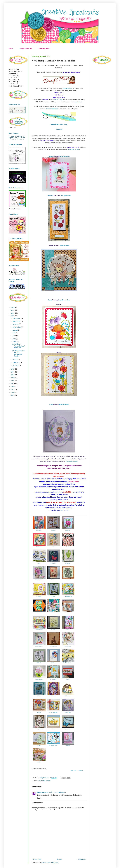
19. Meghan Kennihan (39, 630)
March (15, 360)
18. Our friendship (68, 613)
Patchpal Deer (65, 245)
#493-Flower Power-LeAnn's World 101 (19, 346)
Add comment (38, 803)
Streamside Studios (52, 109)
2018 (13, 381)
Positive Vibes (65, 156)
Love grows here (65, 196)
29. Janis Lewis (53, 679)
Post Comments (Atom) (50, 863)
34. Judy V (39, 712)
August (15, 330)
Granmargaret (42, 792)
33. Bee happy (68, 696)
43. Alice (39, 762)
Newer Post (37, 859)
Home (11, 48)
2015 (13, 389)
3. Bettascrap (68, 530)
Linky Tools (73, 770)
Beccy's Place (67, 88)
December (17, 318)
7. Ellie (39, 563)
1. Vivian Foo (39, 530)
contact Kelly (58, 100)
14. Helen (53, 596)
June (14, 336)
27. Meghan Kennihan (68, 663)
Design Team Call (26, 48)
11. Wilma (53, 580)
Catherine (50, 196)
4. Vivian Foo (39, 547)
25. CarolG (39, 663)
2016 (13, 386)
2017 (13, 384)
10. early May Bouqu (39, 580)
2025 (13, 310)
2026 (13, 307)
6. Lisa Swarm (68, 547)
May (14, 339)
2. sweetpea (53, 530)
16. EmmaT (39, 613)
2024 (13, 313)
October (16, 324)
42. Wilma (68, 746)
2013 (13, 395)
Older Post (82, 859)
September (17, 327)
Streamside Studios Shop (59, 124)
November (17, 321)
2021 (13, 372)
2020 (13, 375)
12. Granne (68, 580)
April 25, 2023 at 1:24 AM (57, 792)
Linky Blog (81, 770)
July (14, 333)
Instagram (59, 129)
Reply (39, 798)
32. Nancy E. (53, 696)
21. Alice (68, 630)
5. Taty (53, 547)
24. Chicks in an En (68, 646)
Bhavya (51, 156)
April (15, 342)
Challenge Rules (44, 48)
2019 (13, 378)
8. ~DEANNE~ (53, 563)
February (16, 363)
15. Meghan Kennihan (68, 596)
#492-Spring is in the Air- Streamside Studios (19, 353)
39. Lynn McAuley (68, 729)
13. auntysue (39, 596)
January (16, 365)
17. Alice (53, 613)
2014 (13, 392)
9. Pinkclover (68, 563)
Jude (51, 404)
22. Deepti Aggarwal (39, 646)
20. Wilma (53, 630)
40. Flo (39, 746)
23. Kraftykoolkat (53, 646)
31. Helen (39, 696)
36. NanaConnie (68, 712)
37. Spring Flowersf (39, 729)
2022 (13, 369)
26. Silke (53, 663)
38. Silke (53, 729)
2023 (13, 316)
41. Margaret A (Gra (53, 746)
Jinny (50, 300)
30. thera (68, 679)
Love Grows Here (64, 300)
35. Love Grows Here (53, 712)
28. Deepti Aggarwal (39, 679)
